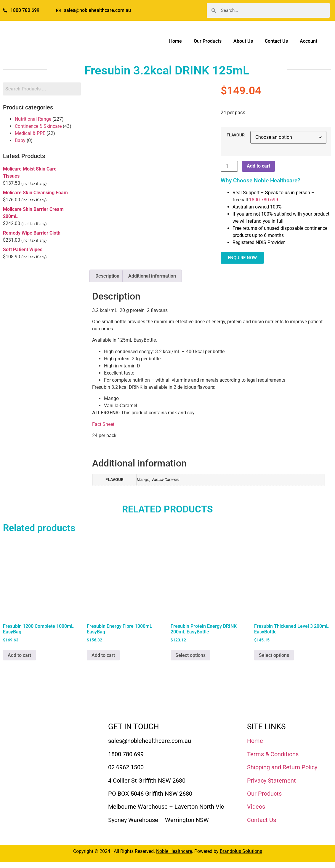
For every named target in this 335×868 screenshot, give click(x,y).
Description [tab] (107, 276)
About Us (243, 41)
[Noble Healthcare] (36, 739)
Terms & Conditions (273, 754)
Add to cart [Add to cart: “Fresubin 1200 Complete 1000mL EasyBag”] (19, 655)
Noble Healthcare (174, 851)
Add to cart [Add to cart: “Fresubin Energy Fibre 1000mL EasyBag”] (103, 655)
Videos (256, 807)
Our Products (208, 41)
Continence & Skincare (38, 126)
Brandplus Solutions (241, 851)
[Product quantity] (229, 166)
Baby (20, 140)
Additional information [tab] (152, 276)
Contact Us (276, 41)
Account (308, 41)
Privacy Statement (271, 781)
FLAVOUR (236, 135)
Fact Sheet (103, 424)
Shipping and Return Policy (282, 767)
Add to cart (258, 166)
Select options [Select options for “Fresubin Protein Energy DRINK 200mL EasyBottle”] (190, 655)
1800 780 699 (264, 200)
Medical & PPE (30, 133)
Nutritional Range (33, 119)
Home (175, 41)
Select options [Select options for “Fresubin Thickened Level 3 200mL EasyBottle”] (274, 655)
